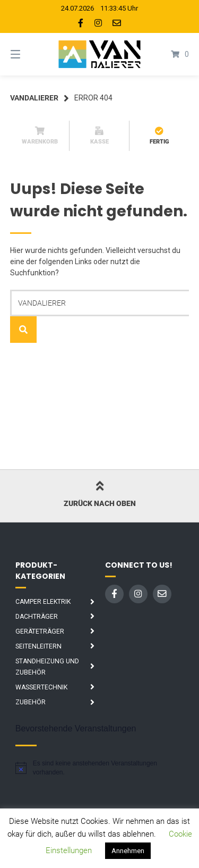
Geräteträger (40, 631)
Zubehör (31, 702)
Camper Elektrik (43, 602)
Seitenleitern (38, 646)
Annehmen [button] (128, 851)
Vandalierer (34, 98)
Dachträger (37, 617)
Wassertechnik (41, 687)
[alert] (100, 768)
